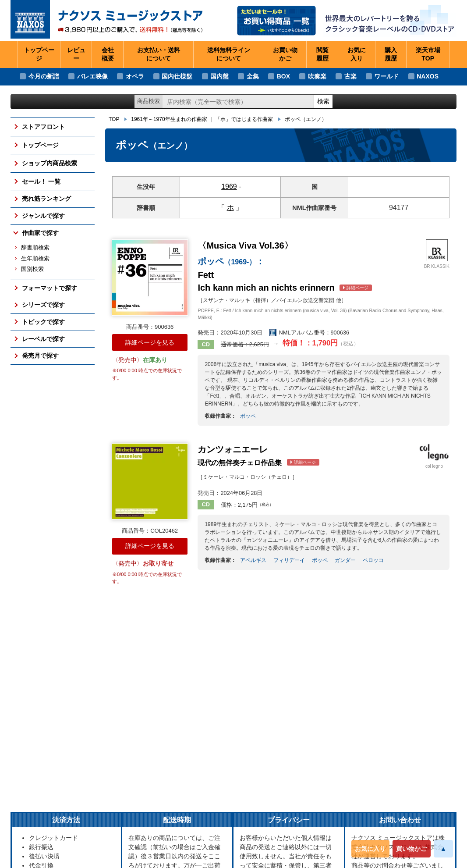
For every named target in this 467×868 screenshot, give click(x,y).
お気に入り (370, 849)
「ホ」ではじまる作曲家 (244, 119)
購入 (391, 55)
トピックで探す (43, 322)
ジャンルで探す (43, 216)
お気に (357, 55)
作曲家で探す (40, 233)
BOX (283, 76)
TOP (114, 119)
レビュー (76, 54)
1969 (229, 187)
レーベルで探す (43, 339)
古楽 (350, 76)
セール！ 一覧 (41, 181)
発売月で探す (40, 356)
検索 (323, 101)
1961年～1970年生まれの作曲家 (169, 119)
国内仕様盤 (177, 76)
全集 (253, 76)
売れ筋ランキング (46, 199)
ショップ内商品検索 (50, 163)
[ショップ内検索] (238, 101)
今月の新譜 (44, 76)
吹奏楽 (317, 76)
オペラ (135, 76)
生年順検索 (35, 259)
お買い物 (285, 55)
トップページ (39, 54)
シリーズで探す (43, 305)
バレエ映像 (92, 76)
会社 (108, 55)
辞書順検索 (35, 248)
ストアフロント (43, 127)
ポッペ (306, 119)
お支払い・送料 (159, 55)
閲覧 (322, 55)
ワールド (386, 76)
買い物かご (411, 849)
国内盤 (219, 76)
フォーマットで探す (50, 288)
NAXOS (428, 76)
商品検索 (149, 101)
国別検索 (32, 269)
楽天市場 (428, 55)
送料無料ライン (229, 55)
